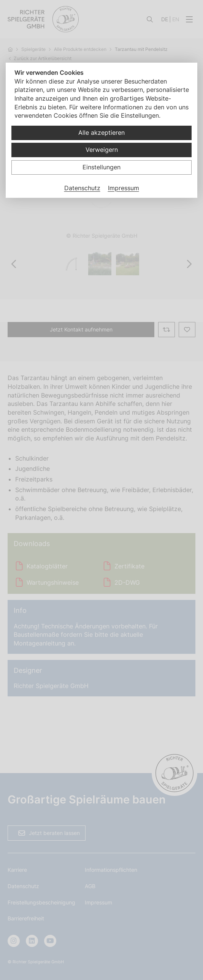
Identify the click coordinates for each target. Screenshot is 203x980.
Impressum (124, 188)
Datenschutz (82, 188)
